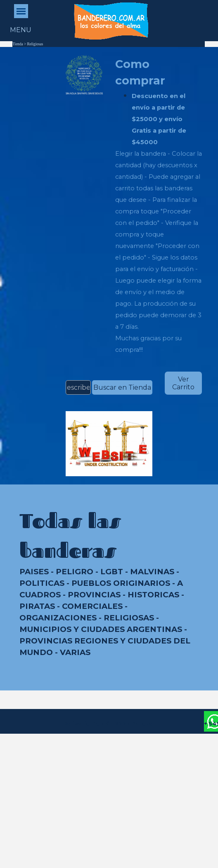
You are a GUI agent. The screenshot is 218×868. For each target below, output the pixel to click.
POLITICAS (42, 583)
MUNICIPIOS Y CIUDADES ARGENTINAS (101, 629)
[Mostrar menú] (21, 11)
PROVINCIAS (94, 595)
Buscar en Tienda (122, 387)
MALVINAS (152, 572)
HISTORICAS (153, 595)
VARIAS (75, 652)
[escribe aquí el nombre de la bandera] (78, 387)
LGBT (112, 572)
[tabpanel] (159, 206)
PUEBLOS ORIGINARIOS (121, 583)
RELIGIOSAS (129, 618)
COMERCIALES (92, 606)
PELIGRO (75, 572)
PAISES (34, 572)
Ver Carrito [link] (183, 383)
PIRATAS (37, 606)
